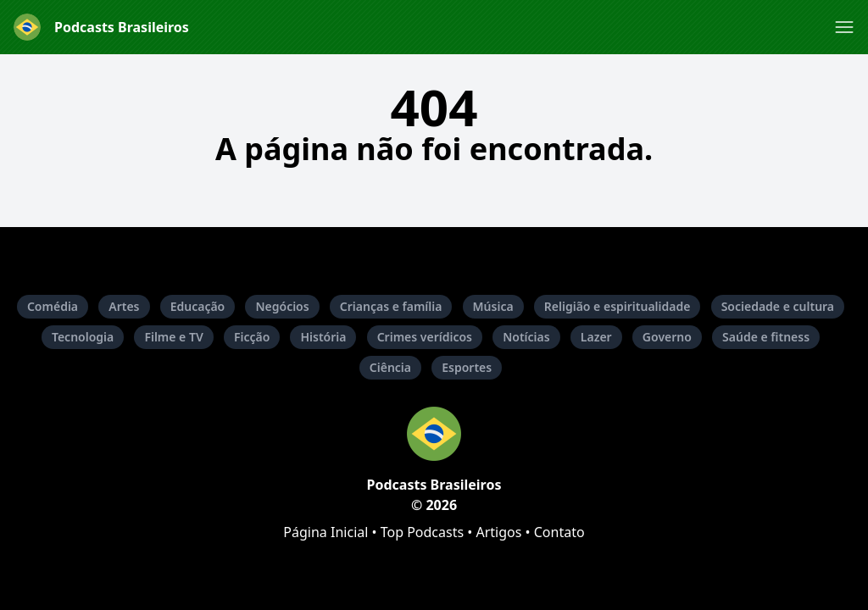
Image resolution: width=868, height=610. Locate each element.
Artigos (498, 532)
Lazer (596, 337)
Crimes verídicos (425, 337)
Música (493, 306)
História (323, 337)
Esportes (467, 367)
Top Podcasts (422, 532)
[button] (844, 27)
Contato (559, 532)
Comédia (53, 306)
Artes (124, 306)
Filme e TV (173, 337)
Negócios (282, 306)
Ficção (252, 337)
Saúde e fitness (766, 337)
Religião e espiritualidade (618, 306)
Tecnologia (83, 337)
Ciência (390, 367)
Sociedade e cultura (778, 306)
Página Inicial (325, 532)
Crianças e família (391, 306)
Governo (667, 337)
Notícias (526, 337)
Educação (198, 306)
